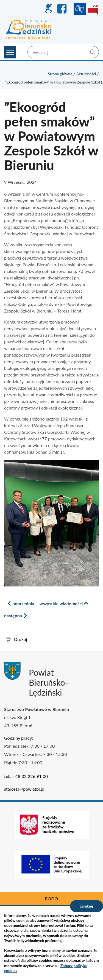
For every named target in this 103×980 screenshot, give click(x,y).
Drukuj (21, 639)
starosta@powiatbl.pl (24, 789)
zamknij (87, 906)
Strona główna (60, 74)
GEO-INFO (48, 9)
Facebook (63, 9)
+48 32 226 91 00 (30, 776)
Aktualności (86, 74)
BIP (93, 9)
